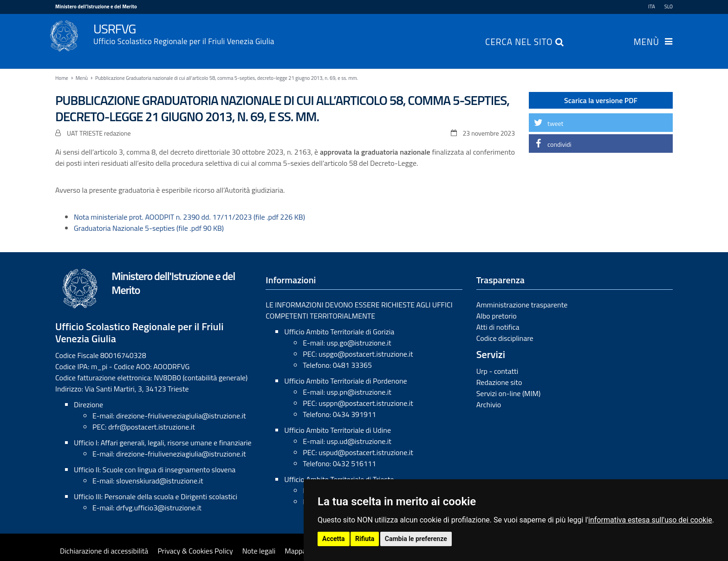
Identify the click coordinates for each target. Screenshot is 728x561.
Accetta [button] (334, 539)
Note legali (259, 551)
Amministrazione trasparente (522, 305)
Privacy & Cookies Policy (195, 551)
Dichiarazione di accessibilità (104, 551)
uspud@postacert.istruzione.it (366, 452)
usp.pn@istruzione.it (359, 392)
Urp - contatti (497, 371)
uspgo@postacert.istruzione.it (366, 354)
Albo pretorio (497, 316)
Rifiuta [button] (365, 539)
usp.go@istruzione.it (359, 343)
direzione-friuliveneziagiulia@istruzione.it (181, 416)
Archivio (489, 404)
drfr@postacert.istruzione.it (152, 427)
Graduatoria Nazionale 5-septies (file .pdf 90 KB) (149, 228)
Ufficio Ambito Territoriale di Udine (338, 430)
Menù (647, 43)
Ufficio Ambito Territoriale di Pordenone (345, 381)
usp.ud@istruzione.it (359, 441)
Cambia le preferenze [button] (416, 539)
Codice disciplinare (505, 338)
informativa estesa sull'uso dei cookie (650, 520)
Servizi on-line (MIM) (509, 393)
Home (62, 78)
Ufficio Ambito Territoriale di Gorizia (339, 332)
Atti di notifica (498, 327)
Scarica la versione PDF (601, 100)
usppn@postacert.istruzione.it (366, 403)
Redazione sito (499, 382)
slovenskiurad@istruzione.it (160, 481)
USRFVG (383, 33)
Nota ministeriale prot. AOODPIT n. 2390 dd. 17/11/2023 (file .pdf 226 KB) (189, 217)
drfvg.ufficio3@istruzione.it (159, 508)
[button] (601, 123)
